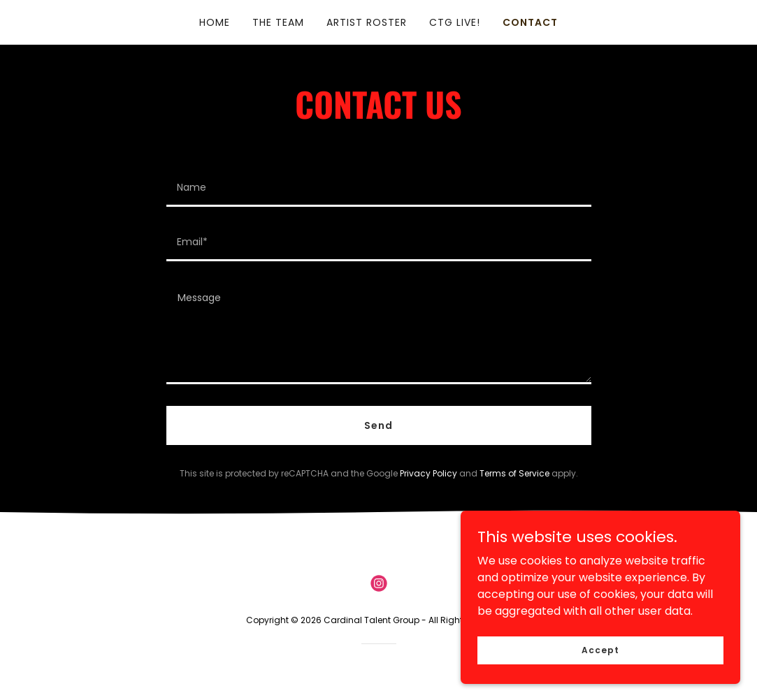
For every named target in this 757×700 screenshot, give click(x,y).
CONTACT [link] (530, 22)
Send (378, 425)
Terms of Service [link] (514, 473)
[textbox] (379, 188)
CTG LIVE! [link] (455, 22)
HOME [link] (215, 22)
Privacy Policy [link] (428, 473)
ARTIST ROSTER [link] (367, 22)
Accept (600, 649)
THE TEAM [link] (278, 22)
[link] (379, 583)
